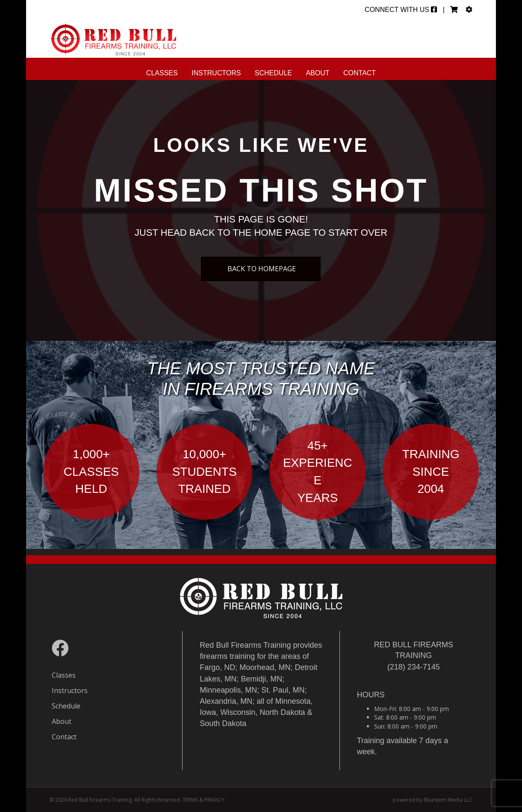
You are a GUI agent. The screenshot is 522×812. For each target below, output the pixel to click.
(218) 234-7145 (414, 667)
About (317, 73)
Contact (360, 73)
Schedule (273, 73)
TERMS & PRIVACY (203, 800)
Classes (162, 73)
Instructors (216, 73)
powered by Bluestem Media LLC (433, 800)
